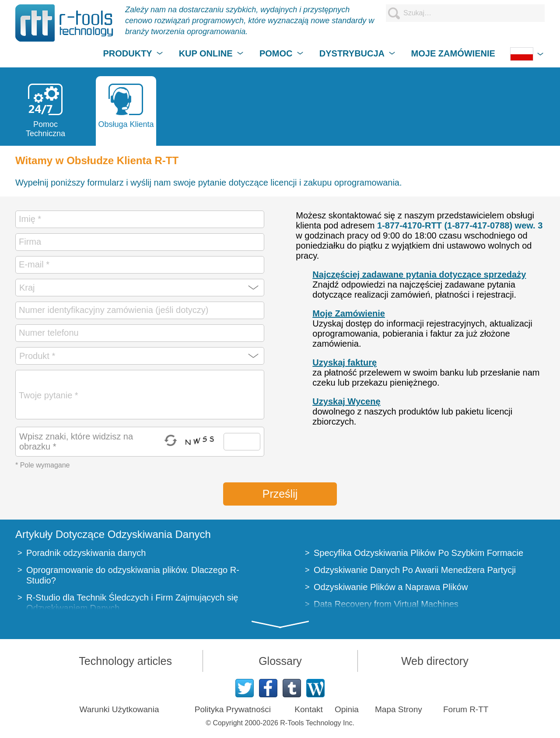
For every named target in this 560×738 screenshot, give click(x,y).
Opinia (347, 709)
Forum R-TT (466, 709)
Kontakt (308, 709)
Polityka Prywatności (233, 709)
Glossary (280, 661)
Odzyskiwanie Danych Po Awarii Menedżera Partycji (415, 570)
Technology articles (125, 661)
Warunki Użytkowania (119, 709)
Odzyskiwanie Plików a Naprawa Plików (391, 587)
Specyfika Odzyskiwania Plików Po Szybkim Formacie (418, 553)
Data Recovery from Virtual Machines (386, 604)
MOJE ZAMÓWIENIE (453, 53)
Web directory (435, 661)
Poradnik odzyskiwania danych (86, 553)
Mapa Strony (399, 709)
